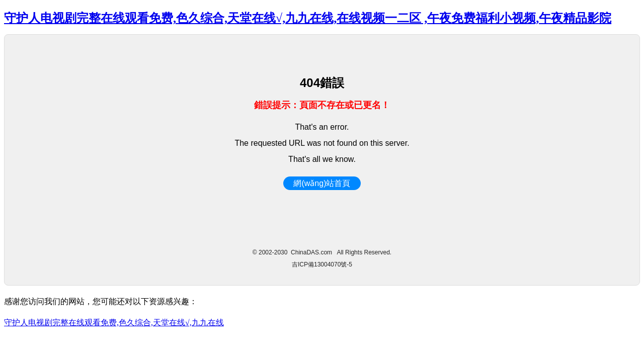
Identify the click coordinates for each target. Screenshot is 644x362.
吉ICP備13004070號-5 (322, 264)
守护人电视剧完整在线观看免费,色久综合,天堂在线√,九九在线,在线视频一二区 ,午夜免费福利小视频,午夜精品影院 (308, 18)
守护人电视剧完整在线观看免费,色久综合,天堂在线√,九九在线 (114, 323)
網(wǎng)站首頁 (322, 183)
